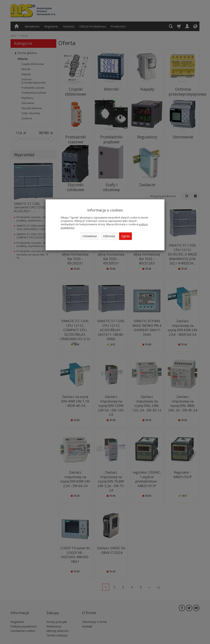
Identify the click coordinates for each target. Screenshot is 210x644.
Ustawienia (90, 236)
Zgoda (125, 236)
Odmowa (109, 236)
